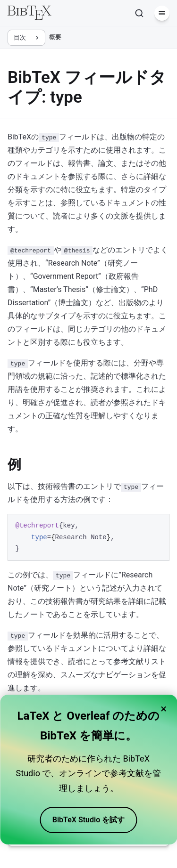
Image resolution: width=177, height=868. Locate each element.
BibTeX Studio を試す (88, 820)
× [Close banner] (164, 709)
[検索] (139, 13)
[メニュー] (162, 13)
